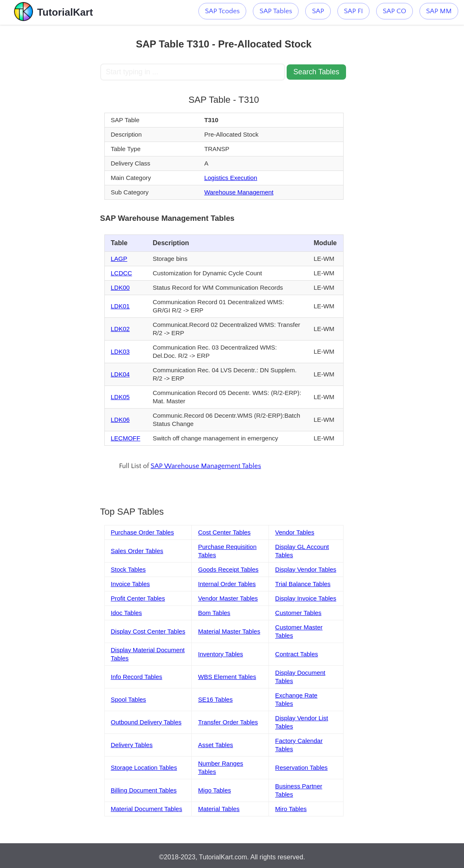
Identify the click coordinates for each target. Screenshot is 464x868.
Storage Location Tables (144, 767)
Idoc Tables (127, 613)
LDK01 (120, 306)
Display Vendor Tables (306, 569)
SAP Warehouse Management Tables (206, 466)
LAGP (119, 259)
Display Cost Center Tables (148, 631)
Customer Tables (298, 613)
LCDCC (122, 273)
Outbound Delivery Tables (146, 722)
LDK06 (120, 420)
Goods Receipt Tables (228, 569)
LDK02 (120, 329)
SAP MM (439, 11)
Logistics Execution (231, 178)
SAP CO (395, 11)
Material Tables (219, 809)
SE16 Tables (215, 699)
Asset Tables (216, 745)
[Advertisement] (50, 149)
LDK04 (120, 374)
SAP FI (353, 11)
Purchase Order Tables (142, 532)
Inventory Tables (220, 654)
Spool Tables (129, 699)
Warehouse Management (239, 192)
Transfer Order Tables (228, 722)
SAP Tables (276, 11)
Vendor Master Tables (228, 598)
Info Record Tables (137, 677)
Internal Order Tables (227, 584)
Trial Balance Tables (303, 584)
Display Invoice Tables (306, 598)
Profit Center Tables (138, 598)
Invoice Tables (131, 584)
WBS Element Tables (227, 677)
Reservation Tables (301, 767)
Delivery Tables (132, 745)
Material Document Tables (147, 809)
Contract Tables (297, 654)
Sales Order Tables (137, 551)
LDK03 (120, 351)
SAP (318, 11)
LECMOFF (126, 438)
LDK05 (120, 397)
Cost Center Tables (224, 532)
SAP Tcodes (222, 11)
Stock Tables (128, 569)
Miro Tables (291, 809)
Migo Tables (214, 790)
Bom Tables (214, 613)
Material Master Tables (229, 631)
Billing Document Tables (144, 790)
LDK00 (120, 287)
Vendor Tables (295, 532)
